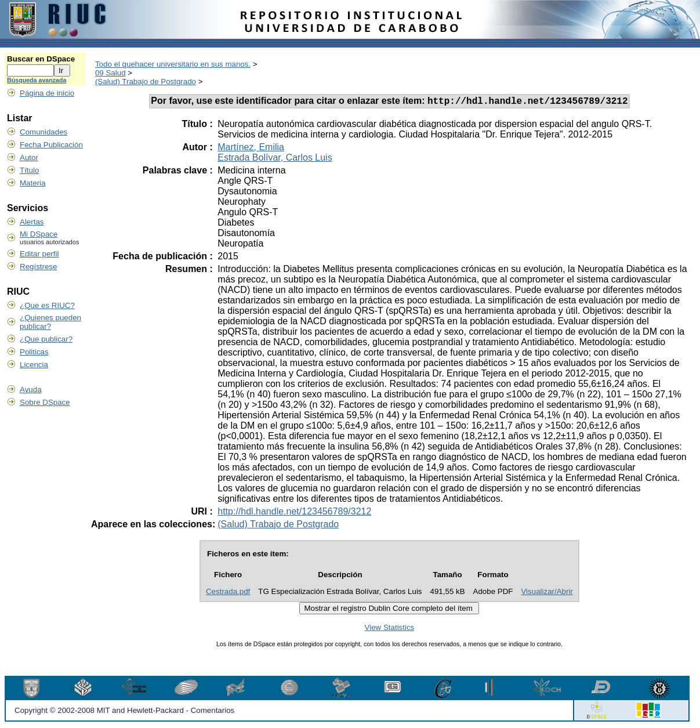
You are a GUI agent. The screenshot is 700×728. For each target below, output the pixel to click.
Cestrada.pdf (228, 593)
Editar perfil (39, 254)
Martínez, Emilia (251, 149)
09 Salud (110, 73)
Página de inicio (47, 93)
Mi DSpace (39, 234)
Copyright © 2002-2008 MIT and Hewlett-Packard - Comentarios (124, 712)
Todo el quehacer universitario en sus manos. (173, 64)
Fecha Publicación (51, 145)
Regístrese (38, 267)
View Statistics (390, 629)
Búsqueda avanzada (37, 80)
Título (29, 170)
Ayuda (31, 390)
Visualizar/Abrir (547, 593)
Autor (29, 157)
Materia (32, 183)
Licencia (34, 365)
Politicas (34, 352)
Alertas (32, 222)
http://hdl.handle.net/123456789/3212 (294, 513)
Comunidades (43, 132)
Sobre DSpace (45, 402)
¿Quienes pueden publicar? (50, 322)
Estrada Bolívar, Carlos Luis (275, 159)
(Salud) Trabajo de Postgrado (146, 82)
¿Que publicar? (46, 339)
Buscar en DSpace (41, 59)
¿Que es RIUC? (47, 305)
